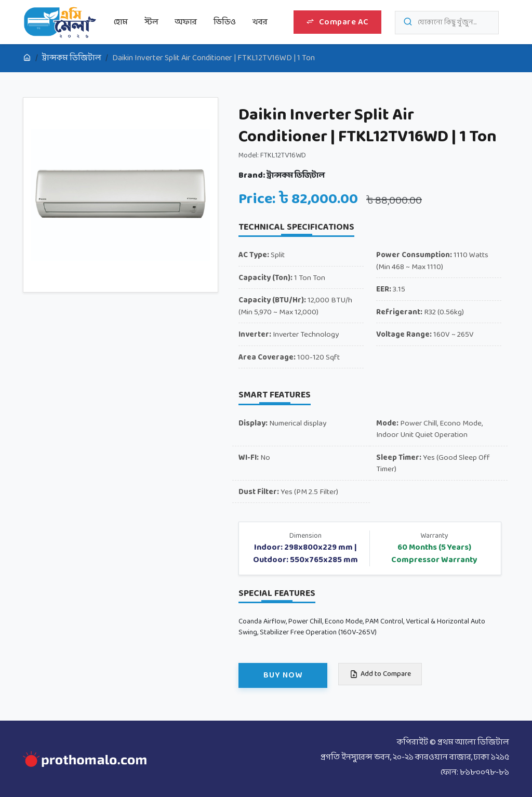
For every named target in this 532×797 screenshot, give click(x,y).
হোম (121, 22)
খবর (260, 22)
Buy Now (283, 675)
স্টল (151, 22)
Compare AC (337, 22)
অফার (186, 22)
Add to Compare (380, 674)
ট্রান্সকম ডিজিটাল (72, 58)
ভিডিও (225, 22)
